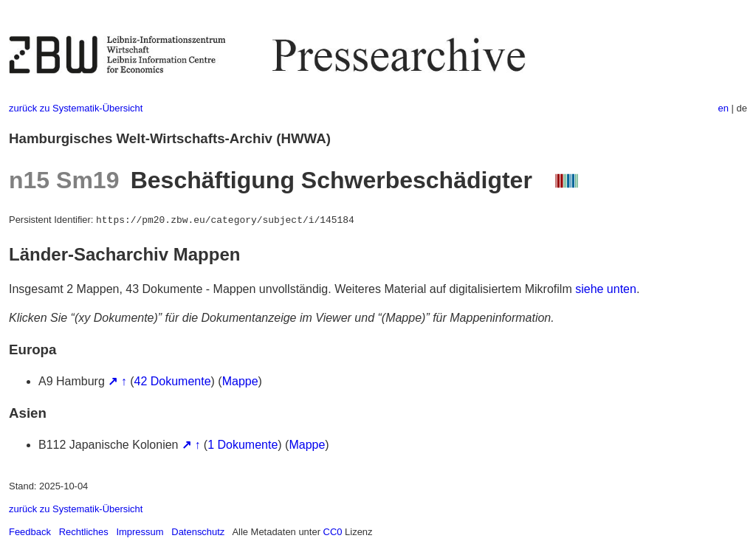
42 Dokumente (173, 381)
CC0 (333, 532)
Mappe (240, 381)
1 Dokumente (243, 445)
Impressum (140, 532)
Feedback (30, 532)
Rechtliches (84, 532)
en (724, 108)
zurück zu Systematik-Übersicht (76, 108)
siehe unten (606, 289)
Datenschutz (198, 532)
